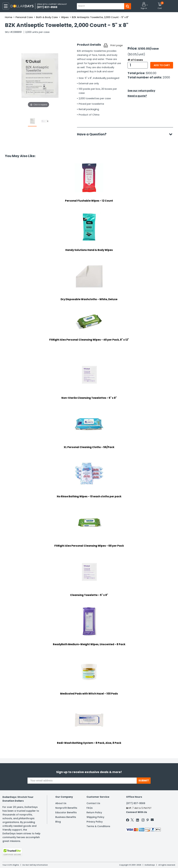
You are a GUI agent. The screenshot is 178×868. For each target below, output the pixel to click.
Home (9, 17)
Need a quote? (137, 96)
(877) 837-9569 (136, 803)
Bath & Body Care (47, 17)
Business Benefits (66, 817)
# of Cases (135, 60)
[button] (144, 6)
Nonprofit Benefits (66, 808)
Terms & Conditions (98, 826)
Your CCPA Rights (11, 865)
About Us (61, 803)
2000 (166, 77)
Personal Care (24, 17)
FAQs (90, 808)
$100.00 (151, 73)
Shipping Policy (95, 817)
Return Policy (94, 812)
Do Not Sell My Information (35, 865)
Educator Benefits (66, 812)
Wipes (65, 17)
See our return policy (141, 91)
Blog (58, 822)
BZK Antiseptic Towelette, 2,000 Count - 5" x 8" (100, 17)
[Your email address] (82, 781)
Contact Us (93, 803)
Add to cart (162, 65)
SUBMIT (144, 781)
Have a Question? (93, 134)
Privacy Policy (95, 822)
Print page (117, 45)
